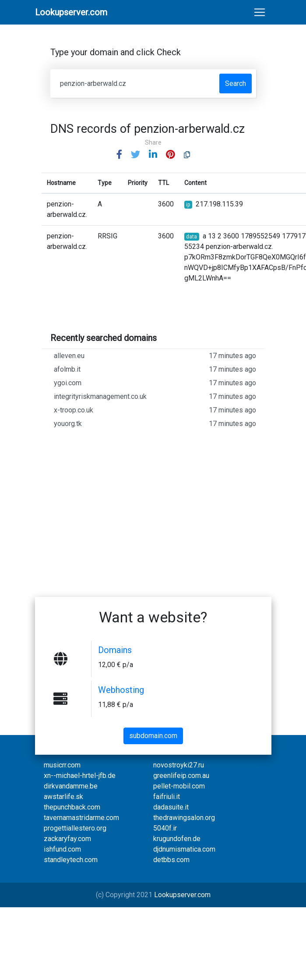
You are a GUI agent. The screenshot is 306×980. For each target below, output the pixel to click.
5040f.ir (165, 828)
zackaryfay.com (67, 839)
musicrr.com (62, 765)
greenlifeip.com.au (181, 776)
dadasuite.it (171, 807)
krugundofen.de (177, 839)
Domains (115, 650)
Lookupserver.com (182, 895)
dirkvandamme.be (71, 786)
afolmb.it (155, 369)
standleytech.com (71, 860)
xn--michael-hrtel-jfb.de (80, 776)
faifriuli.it (167, 797)
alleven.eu (155, 356)
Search (236, 83)
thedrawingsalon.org (184, 818)
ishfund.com (62, 849)
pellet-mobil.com (179, 786)
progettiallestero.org (75, 828)
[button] (119, 155)
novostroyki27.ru (179, 765)
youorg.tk (155, 424)
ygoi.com (155, 383)
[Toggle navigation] (260, 12)
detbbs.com (171, 860)
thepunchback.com (72, 807)
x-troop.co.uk (155, 410)
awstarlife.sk (63, 797)
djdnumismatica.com (184, 849)
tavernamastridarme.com (81, 818)
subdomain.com (153, 736)
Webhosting (121, 690)
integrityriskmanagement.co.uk (155, 397)
